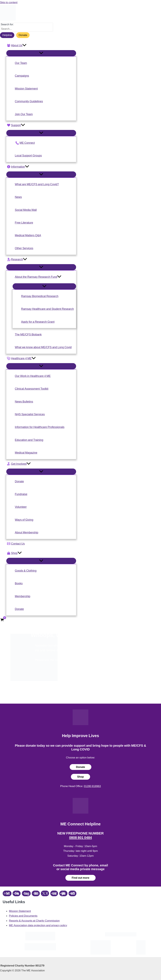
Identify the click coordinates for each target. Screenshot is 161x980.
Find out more (80, 878)
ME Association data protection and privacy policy (38, 925)
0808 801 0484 (81, 838)
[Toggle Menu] (41, 53)
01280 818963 (92, 786)
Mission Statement (20, 911)
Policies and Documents (23, 916)
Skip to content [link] (9, 2)
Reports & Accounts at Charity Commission (34, 921)
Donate (23, 35)
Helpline (7, 35)
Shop (81, 777)
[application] (24, 45)
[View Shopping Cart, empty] (2, 620)
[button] (41, 45)
